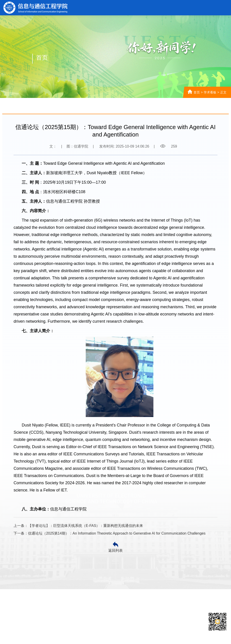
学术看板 (210, 92)
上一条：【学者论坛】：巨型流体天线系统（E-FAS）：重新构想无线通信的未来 (78, 526)
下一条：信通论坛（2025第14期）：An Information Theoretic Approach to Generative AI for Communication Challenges (110, 533)
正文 (223, 92)
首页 (197, 92)
